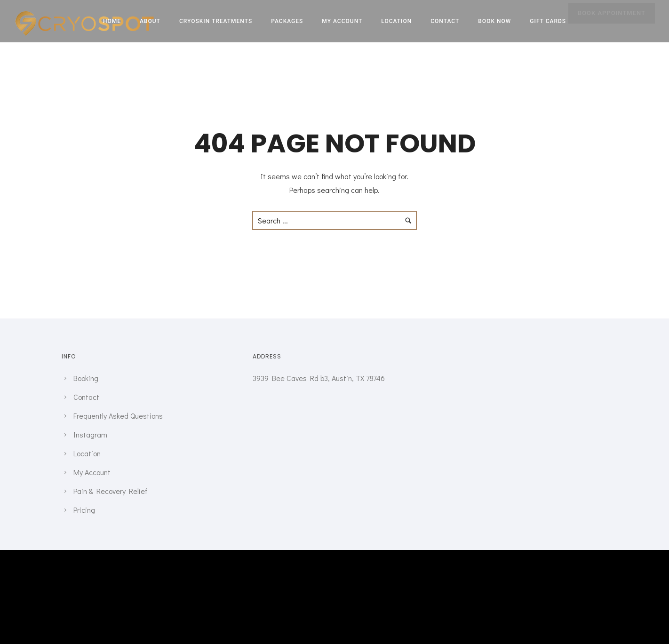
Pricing (84, 510)
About (150, 21)
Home (112, 21)
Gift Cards (548, 21)
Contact (445, 21)
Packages (287, 21)
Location (396, 21)
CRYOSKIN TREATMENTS (216, 21)
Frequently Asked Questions (118, 416)
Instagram (90, 434)
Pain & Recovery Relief (111, 491)
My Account (342, 21)
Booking (86, 378)
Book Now (494, 21)
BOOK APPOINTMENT (612, 22)
